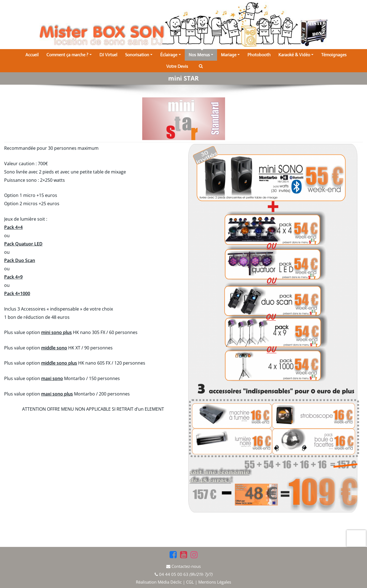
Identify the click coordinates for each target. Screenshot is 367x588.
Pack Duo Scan (20, 260)
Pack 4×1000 (17, 293)
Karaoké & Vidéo (296, 55)
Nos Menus (201, 55)
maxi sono (52, 378)
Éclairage (170, 55)
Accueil (32, 55)
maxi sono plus (57, 394)
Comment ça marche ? (69, 55)
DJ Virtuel (108, 55)
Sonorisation (139, 55)
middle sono (54, 348)
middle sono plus (59, 363)
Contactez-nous (186, 566)
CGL (190, 582)
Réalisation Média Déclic (159, 582)
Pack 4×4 (13, 227)
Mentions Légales (215, 582)
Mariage (230, 55)
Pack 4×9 (13, 277)
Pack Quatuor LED (23, 244)
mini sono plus (56, 332)
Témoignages (334, 55)
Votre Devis (177, 66)
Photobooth (259, 55)
